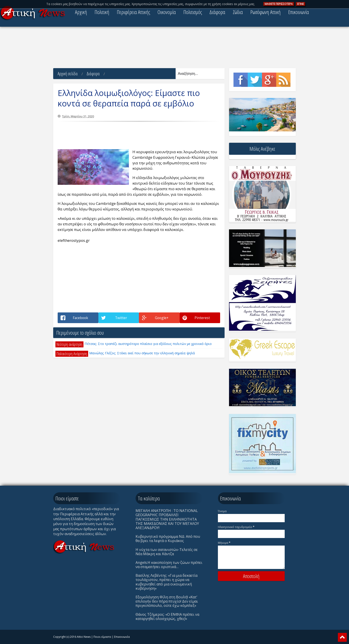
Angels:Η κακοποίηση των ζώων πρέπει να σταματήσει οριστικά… (169, 565)
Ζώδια (238, 12)
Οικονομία (167, 12)
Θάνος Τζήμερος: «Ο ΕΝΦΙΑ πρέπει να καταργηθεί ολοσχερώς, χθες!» (167, 616)
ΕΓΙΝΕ (300, 4)
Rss (283, 80)
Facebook (241, 80)
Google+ (269, 80)
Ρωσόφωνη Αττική (266, 12)
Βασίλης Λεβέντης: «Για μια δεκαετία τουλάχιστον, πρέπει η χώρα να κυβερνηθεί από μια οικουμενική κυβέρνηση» (166, 582)
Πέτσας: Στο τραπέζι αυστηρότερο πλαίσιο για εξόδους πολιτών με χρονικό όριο (148, 344)
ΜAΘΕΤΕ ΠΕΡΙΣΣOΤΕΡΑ (279, 4)
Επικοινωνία (299, 12)
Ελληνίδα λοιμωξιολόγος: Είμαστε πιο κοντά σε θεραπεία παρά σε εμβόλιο (129, 98)
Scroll (342, 637)
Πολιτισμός (193, 12)
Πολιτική (102, 12)
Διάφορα (217, 12)
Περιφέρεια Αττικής (133, 12)
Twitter (255, 80)
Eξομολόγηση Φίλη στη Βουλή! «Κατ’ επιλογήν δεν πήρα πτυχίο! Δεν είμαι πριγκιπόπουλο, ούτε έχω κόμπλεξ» (167, 601)
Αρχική (81, 12)
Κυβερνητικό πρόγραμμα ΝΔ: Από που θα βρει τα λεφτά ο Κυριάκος (168, 539)
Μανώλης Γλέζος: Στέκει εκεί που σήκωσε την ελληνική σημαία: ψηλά (142, 353)
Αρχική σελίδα (68, 74)
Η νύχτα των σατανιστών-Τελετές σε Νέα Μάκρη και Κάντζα (167, 552)
